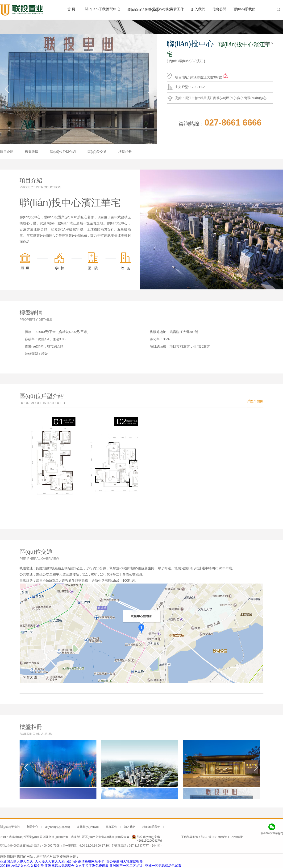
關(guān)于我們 (91, 9)
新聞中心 (112, 9)
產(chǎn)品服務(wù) (133, 10)
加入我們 (197, 9)
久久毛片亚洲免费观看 (92, 866)
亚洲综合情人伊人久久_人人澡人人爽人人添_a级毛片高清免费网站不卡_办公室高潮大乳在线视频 (71, 861)
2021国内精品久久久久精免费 (22, 866)
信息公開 (218, 9)
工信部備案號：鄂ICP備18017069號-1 (205, 837)
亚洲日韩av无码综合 (60, 866)
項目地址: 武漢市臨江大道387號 (202, 76)
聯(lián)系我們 (239, 9)
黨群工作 (176, 9)
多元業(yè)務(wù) (154, 9)
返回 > (269, 43)
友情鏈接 (237, 837)
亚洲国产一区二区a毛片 (127, 866)
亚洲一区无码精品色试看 (163, 866)
